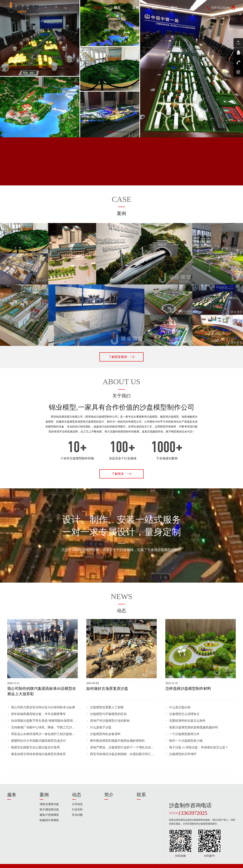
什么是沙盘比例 (180, 707)
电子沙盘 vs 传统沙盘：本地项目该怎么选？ (199, 747)
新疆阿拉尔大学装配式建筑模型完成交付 (38, 741)
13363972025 (193, 813)
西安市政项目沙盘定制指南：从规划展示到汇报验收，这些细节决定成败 (123, 754)
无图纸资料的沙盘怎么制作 (187, 721)
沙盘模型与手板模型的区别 (108, 714)
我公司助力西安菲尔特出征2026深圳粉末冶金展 (43, 707)
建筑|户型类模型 (49, 815)
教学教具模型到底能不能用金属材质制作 (118, 741)
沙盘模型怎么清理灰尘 (184, 714)
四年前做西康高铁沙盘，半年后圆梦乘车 (38, 714)
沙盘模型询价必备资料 (105, 734)
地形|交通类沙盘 (49, 804)
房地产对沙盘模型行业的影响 (110, 721)
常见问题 (77, 815)
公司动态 (77, 804)
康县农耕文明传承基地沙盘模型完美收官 (38, 754)
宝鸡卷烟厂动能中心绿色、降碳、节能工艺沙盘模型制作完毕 (44, 727)
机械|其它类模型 (49, 820)
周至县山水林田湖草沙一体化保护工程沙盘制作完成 (44, 734)
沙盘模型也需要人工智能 (107, 707)
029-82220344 (220, 8)
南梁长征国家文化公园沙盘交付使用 (35, 747)
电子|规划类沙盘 (49, 810)
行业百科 (77, 810)
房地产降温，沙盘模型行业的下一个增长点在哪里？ (123, 747)
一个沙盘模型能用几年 (184, 734)
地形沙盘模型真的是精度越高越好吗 (193, 727)
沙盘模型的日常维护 (183, 754)
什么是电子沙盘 (101, 727)
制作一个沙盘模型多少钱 (186, 741)
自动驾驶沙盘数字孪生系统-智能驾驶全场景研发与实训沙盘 (44, 721)
